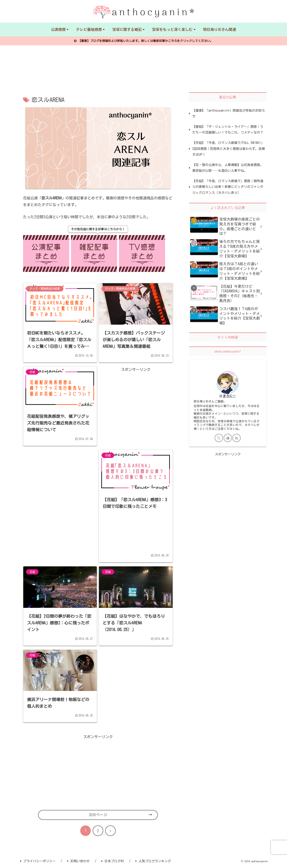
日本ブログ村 (113, 861)
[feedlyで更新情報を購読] (228, 438)
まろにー (229, 396)
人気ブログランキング (153, 861)
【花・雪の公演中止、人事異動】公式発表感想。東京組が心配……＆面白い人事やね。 (228, 168)
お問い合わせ (78, 861)
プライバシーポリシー (38, 861)
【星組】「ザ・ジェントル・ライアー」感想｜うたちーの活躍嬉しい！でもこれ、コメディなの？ (228, 130)
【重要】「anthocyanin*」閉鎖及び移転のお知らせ (229, 113)
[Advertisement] (136, 402)
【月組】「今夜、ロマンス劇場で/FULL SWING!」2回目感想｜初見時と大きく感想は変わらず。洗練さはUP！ (229, 149)
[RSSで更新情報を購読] (237, 438)
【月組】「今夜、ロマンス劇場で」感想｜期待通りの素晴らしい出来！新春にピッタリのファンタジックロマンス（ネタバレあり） (228, 187)
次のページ (98, 815)
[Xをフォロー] (219, 438)
